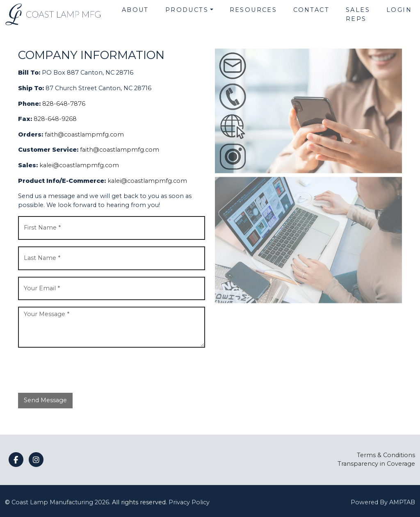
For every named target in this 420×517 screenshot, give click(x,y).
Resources (253, 10)
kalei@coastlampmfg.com (79, 165)
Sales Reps (358, 14)
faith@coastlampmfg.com (84, 134)
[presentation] (80, 370)
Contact (311, 10)
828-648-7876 (64, 104)
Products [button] (187, 10)
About (135, 10)
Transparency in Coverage (376, 464)
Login (399, 10)
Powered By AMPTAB (383, 502)
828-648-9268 (55, 119)
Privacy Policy (189, 502)
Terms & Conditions (386, 455)
